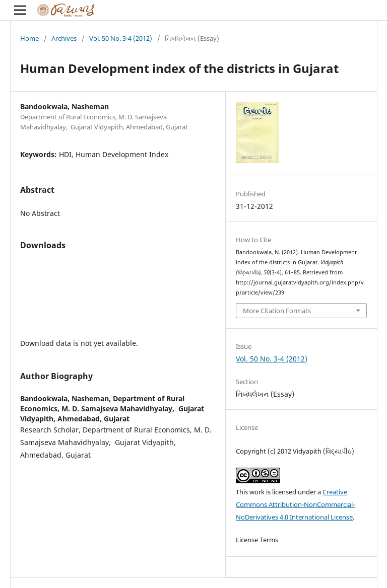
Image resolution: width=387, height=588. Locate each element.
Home (29, 38)
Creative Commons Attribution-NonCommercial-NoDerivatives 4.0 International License (295, 504)
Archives (64, 38)
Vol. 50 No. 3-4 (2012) (121, 38)
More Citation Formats (277, 311)
